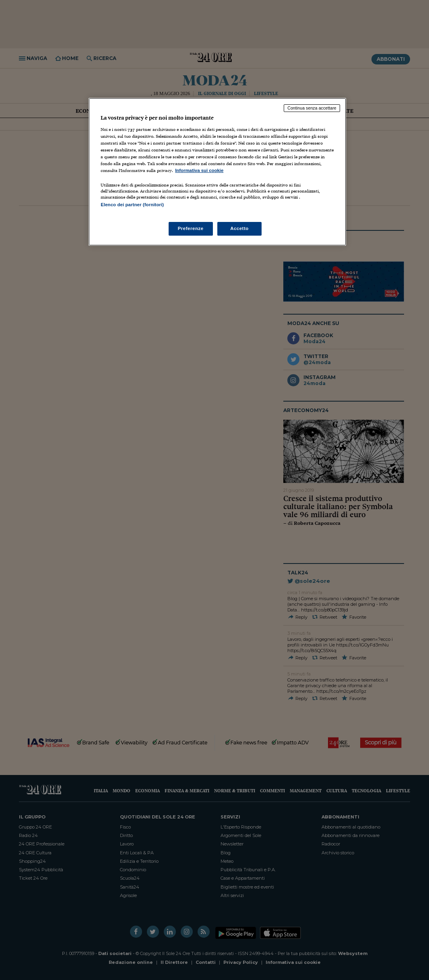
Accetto (239, 228)
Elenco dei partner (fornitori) (132, 205)
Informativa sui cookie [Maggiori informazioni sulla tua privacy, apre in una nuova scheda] (199, 170)
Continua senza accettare (312, 108)
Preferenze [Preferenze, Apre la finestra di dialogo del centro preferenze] (191, 228)
